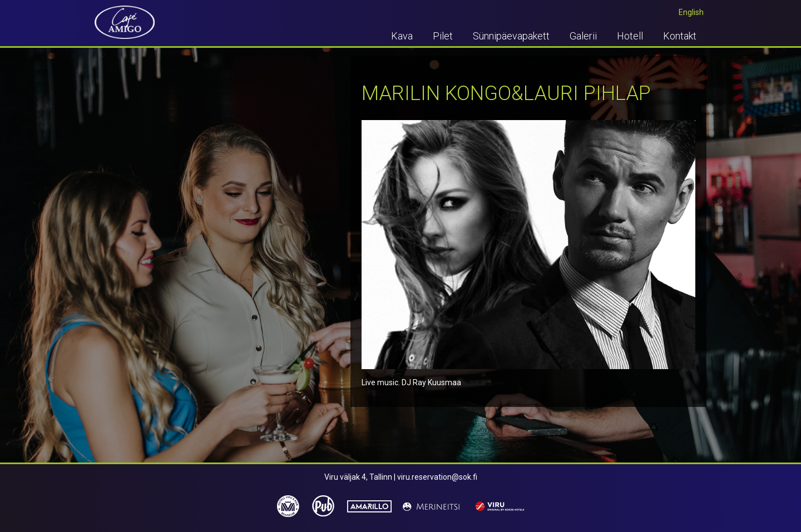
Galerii (583, 36)
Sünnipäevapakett (511, 36)
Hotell (630, 36)
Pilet (443, 36)
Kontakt (680, 36)
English (691, 12)
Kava (402, 36)
